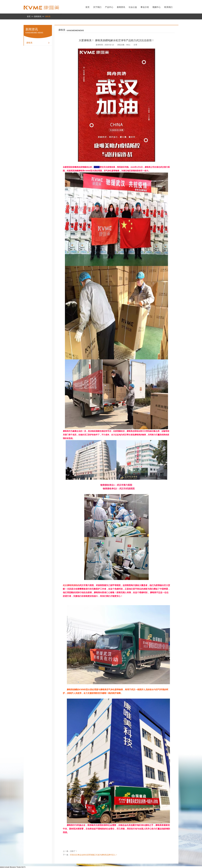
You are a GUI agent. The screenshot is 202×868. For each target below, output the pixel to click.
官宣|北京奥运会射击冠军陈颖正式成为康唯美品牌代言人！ (94, 855)
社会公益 (133, 7)
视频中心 (157, 7)
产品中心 (109, 7)
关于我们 (97, 7)
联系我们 (168, 7)
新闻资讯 (121, 7)
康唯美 (48, 16)
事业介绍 (145, 7)
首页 (87, 7)
